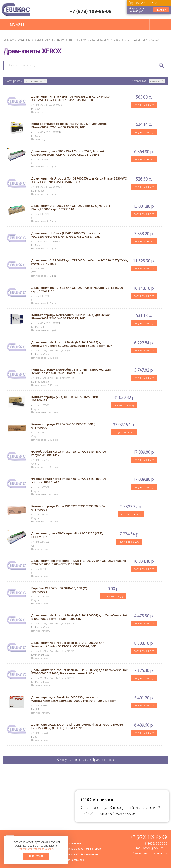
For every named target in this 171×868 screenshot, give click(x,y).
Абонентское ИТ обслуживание (78, 854)
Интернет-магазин (70, 843)
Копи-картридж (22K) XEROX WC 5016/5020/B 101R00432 (65, 398)
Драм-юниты (122, 40)
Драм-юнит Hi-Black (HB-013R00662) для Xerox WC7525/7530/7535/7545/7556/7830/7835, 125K (66, 235)
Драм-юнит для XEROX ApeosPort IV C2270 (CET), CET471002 (67, 535)
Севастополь (92, 808)
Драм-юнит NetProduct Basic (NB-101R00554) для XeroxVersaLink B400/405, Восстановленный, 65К (79, 617)
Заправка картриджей (72, 860)
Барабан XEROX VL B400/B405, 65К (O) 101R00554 (59, 590)
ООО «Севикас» (157, 854)
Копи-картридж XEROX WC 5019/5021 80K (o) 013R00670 (64, 426)
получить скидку (144, 105)
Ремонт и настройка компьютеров (80, 849)
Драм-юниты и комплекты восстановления (83, 40)
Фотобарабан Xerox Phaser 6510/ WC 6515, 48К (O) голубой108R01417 (68, 453)
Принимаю (36, 856)
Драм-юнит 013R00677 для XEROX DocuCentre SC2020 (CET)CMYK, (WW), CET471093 (80, 262)
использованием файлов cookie (36, 849)
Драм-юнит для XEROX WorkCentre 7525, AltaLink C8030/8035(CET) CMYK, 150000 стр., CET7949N (68, 153)
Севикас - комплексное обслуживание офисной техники (16, 10)
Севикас (9, 40)
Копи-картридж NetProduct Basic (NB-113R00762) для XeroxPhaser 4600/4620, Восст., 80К (71, 371)
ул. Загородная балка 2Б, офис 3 (132, 808)
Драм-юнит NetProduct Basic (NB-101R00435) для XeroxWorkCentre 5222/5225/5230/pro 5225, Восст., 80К (72, 344)
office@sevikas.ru (155, 848)
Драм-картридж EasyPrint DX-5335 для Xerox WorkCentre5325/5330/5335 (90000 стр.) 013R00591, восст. (74, 699)
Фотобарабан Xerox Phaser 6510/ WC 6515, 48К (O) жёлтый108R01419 (68, 480)
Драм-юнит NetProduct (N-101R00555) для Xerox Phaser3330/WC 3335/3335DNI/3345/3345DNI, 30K (79, 180)
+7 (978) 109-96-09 (91, 12)
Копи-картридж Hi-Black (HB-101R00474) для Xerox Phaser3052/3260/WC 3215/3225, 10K (69, 125)
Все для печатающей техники (35, 40)
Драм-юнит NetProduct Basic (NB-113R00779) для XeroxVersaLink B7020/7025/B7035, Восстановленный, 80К (79, 672)
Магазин (17, 25)
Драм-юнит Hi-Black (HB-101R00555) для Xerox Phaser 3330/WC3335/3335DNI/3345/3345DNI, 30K (71, 98)
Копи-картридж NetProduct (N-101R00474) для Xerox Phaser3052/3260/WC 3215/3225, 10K (70, 317)
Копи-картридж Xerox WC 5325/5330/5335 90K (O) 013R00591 (68, 508)
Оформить (161, 10)
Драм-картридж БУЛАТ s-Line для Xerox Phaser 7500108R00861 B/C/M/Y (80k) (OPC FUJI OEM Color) (78, 726)
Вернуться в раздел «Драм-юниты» (85, 760)
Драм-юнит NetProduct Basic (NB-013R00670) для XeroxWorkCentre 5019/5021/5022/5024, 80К (68, 644)
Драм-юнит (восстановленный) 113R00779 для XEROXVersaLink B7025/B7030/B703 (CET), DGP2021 (79, 562)
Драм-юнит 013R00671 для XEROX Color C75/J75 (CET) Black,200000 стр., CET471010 (70, 207)
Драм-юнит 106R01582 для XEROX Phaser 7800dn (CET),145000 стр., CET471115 (77, 289)
